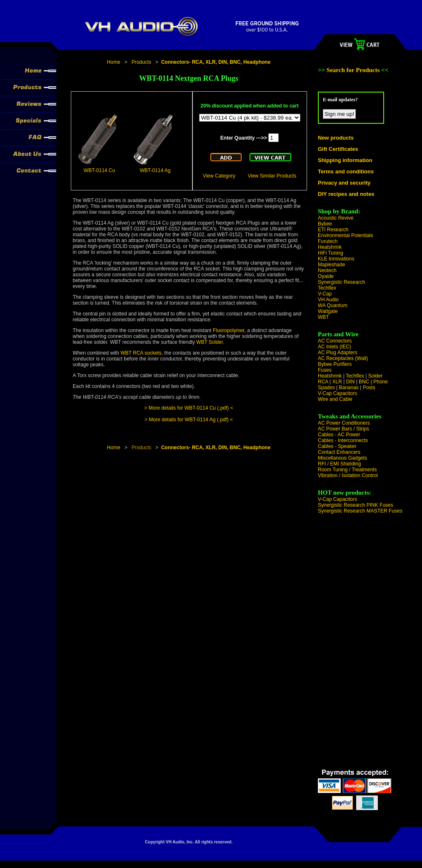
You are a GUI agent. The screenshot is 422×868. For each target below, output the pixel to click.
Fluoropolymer (229, 330)
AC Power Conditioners (344, 423)
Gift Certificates (338, 149)
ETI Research (333, 230)
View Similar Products (272, 176)
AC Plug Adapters (338, 353)
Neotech (327, 270)
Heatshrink (330, 247)
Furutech (328, 241)
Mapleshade (331, 265)
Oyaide (326, 276)
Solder (376, 376)
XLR (337, 382)
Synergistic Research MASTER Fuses (360, 511)
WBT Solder (210, 342)
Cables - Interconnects (343, 440)
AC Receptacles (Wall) (343, 358)
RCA (323, 382)
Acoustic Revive (336, 218)
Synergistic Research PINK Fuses (356, 505)
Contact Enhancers (339, 452)
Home (114, 62)
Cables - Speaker (337, 446)
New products (336, 138)
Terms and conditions (346, 171)
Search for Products (354, 70)
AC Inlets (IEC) (335, 347)
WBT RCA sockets (141, 353)
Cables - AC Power (339, 435)
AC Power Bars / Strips (343, 429)
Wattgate (328, 311)
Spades (326, 388)
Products (141, 62)
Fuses (325, 370)
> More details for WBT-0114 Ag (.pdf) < (189, 420)
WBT (323, 317)
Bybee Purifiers (335, 364)
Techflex (327, 288)
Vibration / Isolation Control (348, 475)
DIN (351, 382)
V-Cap (325, 294)
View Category (219, 176)
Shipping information (345, 160)
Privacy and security (344, 183)
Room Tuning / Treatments (347, 470)
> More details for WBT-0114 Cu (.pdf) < (189, 408)
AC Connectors (335, 341)
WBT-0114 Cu (99, 170)
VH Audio (328, 300)
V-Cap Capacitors (337, 393)
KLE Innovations (336, 259)
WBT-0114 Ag (155, 170)
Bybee (325, 224)
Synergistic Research (341, 282)
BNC (364, 382)
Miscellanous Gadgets (342, 458)
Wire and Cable (335, 399)
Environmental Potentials (346, 235)
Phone (381, 382)
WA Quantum (333, 305)
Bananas (349, 388)
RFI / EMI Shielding (339, 464)
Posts (369, 388)
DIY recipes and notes (346, 194)
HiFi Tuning (331, 253)
